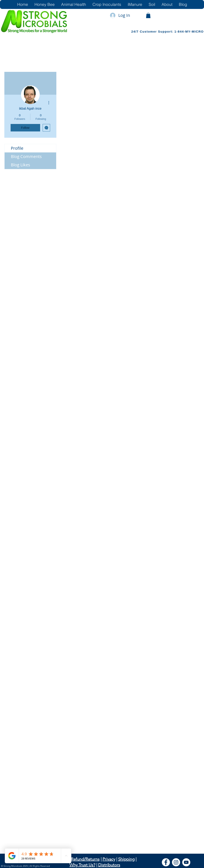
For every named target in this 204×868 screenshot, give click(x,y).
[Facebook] (166, 862)
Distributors (109, 865)
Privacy (109, 859)
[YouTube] (186, 862)
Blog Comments (26, 156)
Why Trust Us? (82, 865)
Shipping (126, 859)
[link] (148, 15)
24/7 (135, 31)
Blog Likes (20, 165)
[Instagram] (176, 862)
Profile (17, 148)
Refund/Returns (85, 859)
